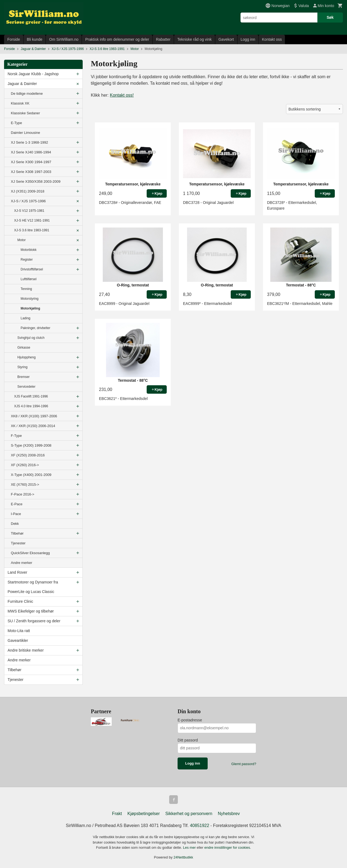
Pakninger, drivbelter (35, 328)
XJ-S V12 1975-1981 (29, 211)
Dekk (15, 524)
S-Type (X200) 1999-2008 (31, 445)
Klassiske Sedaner (25, 113)
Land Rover (17, 572)
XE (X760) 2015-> (25, 484)
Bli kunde (35, 39)
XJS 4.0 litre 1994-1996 (31, 406)
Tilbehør (17, 533)
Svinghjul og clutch (31, 338)
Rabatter (163, 39)
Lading (25, 318)
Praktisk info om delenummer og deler (117, 39)
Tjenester (18, 543)
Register (27, 260)
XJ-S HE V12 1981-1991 (32, 220)
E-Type (16, 123)
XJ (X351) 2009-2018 (28, 191)
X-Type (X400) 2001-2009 (31, 475)
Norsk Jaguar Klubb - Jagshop (33, 74)
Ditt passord (188, 740)
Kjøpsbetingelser (144, 814)
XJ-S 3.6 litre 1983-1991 (32, 230)
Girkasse (24, 348)
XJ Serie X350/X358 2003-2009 (36, 182)
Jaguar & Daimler (22, 84)
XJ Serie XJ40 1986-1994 (31, 152)
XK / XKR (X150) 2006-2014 (33, 426)
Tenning (26, 289)
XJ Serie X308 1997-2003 (31, 172)
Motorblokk (29, 250)
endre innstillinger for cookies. (228, 848)
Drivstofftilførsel (32, 269)
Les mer (190, 848)
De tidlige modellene (27, 94)
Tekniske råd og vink (195, 39)
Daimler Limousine (25, 133)
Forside (14, 39)
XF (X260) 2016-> (25, 465)
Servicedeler (26, 387)
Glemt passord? (244, 764)
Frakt (117, 814)
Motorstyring (30, 299)
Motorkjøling (30, 308)
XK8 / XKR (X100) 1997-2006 (34, 416)
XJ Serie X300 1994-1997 (31, 162)
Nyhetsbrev (229, 814)
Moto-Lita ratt (19, 631)
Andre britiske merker (26, 650)
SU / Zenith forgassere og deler (34, 621)
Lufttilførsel (29, 279)
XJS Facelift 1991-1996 (31, 396)
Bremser (23, 377)
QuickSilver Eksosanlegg (30, 553)
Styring (22, 367)
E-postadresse (190, 720)
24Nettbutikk (183, 857)
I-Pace (16, 514)
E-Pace (17, 504)
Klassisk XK (20, 103)
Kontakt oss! (122, 95)
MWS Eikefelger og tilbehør (31, 611)
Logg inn (248, 39)
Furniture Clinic (20, 601)
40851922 (199, 826)
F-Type (16, 436)
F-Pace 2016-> (23, 494)
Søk (330, 17)
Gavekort (226, 39)
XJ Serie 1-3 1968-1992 (29, 142)
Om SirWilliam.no (64, 39)
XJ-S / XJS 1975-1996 (28, 201)
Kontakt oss (272, 39)
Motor (22, 240)
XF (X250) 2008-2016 (28, 455)
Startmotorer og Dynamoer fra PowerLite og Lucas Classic (33, 587)
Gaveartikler (18, 640)
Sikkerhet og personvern (189, 814)
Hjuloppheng (26, 357)
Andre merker (22, 563)
